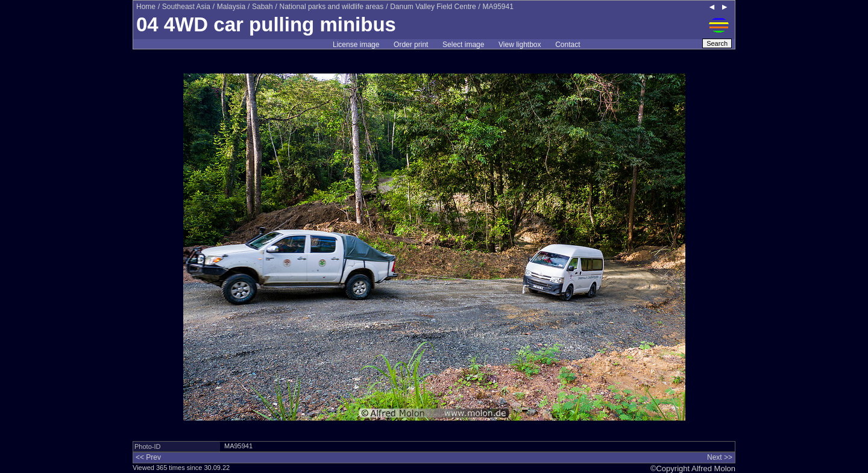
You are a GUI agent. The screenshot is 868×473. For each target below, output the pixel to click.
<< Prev (148, 457)
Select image (463, 45)
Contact (568, 45)
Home (146, 7)
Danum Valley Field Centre (433, 7)
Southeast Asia (186, 7)
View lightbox (520, 45)
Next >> (720, 457)
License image (356, 45)
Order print (411, 45)
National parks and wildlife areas (332, 7)
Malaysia (231, 7)
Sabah (263, 7)
